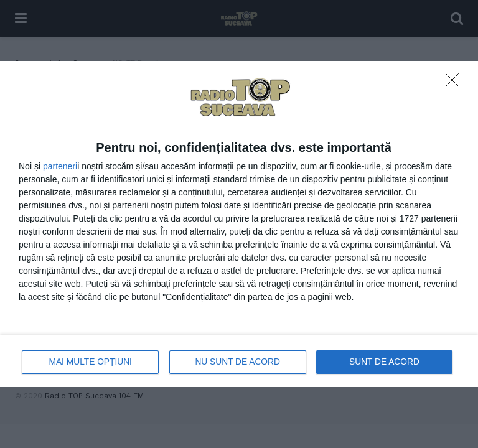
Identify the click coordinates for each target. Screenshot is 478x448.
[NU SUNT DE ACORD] (456, 83)
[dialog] (239, 224)
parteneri (60, 166)
